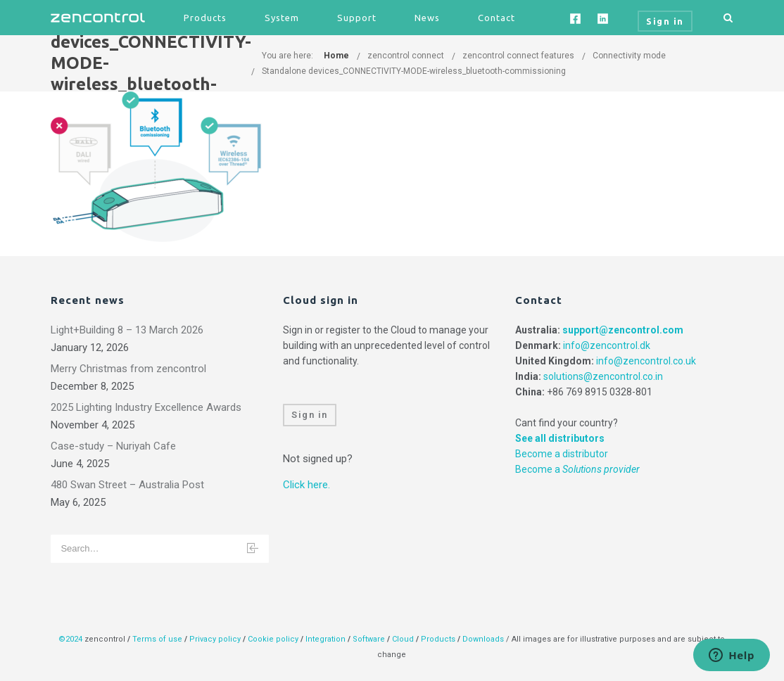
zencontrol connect (406, 56)
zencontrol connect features (518, 56)
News (427, 18)
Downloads (483, 639)
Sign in (310, 415)
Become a (577, 469)
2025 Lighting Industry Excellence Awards (146, 407)
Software (369, 639)
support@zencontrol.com (623, 330)
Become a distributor (562, 454)
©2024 (70, 639)
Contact (497, 18)
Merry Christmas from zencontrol (128, 369)
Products (205, 18)
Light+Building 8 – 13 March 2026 (127, 330)
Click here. (306, 485)
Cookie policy (273, 639)
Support (357, 18)
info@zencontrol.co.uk (646, 361)
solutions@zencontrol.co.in (603, 376)
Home (336, 56)
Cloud (404, 639)
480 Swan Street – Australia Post (127, 485)
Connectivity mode (629, 56)
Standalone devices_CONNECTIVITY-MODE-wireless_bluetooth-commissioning (414, 71)
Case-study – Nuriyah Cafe (113, 446)
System (282, 18)
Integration (325, 639)
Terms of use (157, 639)
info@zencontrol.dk (607, 345)
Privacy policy (215, 639)
